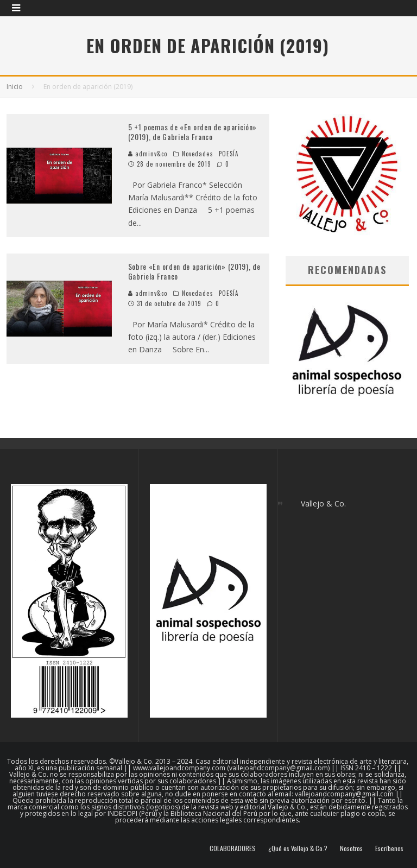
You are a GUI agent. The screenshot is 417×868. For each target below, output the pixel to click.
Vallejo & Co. (323, 503)
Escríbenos (389, 848)
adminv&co (148, 154)
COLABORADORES (233, 848)
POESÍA (229, 154)
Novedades (198, 154)
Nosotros (351, 848)
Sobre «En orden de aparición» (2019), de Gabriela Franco (194, 271)
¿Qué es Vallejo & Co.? (298, 848)
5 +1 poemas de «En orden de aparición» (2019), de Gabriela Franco (193, 132)
